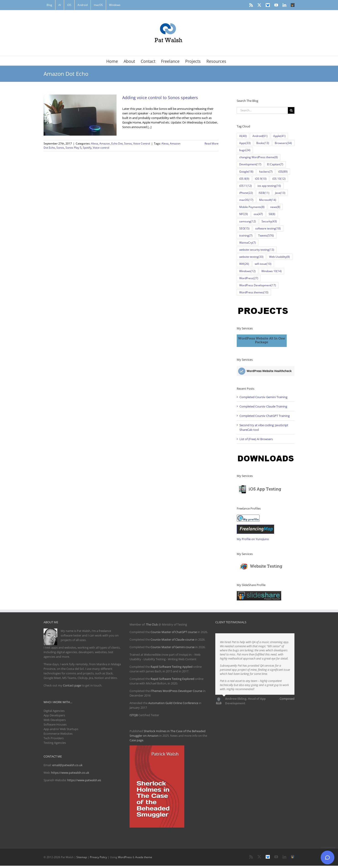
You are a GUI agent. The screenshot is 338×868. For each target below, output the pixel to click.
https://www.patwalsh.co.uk (70, 773)
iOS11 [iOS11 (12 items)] (246, 186)
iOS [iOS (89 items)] (283, 172)
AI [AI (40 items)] (243, 136)
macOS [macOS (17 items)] (246, 200)
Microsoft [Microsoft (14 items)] (268, 200)
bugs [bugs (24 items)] (245, 150)
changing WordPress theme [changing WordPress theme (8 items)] (259, 157)
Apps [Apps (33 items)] (245, 143)
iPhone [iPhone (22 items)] (246, 193)
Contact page (72, 685)
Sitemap (82, 857)
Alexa (95, 143)
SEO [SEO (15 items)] (244, 228)
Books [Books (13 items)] (263, 143)
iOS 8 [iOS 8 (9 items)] (244, 179)
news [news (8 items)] (275, 207)
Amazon (105, 143)
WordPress (125, 857)
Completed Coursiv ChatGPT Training (265, 416)
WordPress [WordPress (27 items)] (249, 278)
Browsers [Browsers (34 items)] (283, 143)
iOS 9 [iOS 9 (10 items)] (261, 179)
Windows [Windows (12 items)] (247, 271)
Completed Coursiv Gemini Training (263, 397)
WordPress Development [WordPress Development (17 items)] (258, 285)
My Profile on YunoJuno (253, 539)
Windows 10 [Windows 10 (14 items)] (272, 271)
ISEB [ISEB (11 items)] (264, 193)
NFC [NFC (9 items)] (244, 214)
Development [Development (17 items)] (250, 164)
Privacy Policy (98, 857)
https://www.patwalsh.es (84, 780)
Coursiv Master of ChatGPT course (174, 632)
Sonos (128, 143)
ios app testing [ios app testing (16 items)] (269, 186)
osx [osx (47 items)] (258, 214)
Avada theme (144, 857)
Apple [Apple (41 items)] (279, 136)
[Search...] (262, 110)
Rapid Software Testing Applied (172, 667)
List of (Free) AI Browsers (256, 439)
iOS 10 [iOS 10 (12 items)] (279, 179)
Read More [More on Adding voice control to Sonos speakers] (212, 143)
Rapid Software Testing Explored (172, 679)
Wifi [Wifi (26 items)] (244, 264)
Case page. (137, 740)
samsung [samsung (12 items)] (248, 221)
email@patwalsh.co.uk (67, 765)
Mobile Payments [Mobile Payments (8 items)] (252, 207)
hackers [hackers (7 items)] (266, 172)
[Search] (291, 110)
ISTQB (134, 715)
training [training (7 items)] (246, 235)
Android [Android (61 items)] (260, 136)
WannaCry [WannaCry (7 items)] (248, 243)
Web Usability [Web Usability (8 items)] (279, 257)
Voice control (101, 148)
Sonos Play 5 (73, 148)
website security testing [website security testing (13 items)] (257, 250)
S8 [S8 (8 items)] (272, 214)
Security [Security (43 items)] (269, 221)
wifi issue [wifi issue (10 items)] (263, 264)
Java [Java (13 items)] (280, 193)
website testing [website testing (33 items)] (251, 257)
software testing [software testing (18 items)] (268, 228)
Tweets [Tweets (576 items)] (266, 235)
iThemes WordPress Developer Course (176, 691)
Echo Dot (117, 143)
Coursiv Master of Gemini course (173, 647)
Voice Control (142, 143)
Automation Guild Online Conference (173, 703)
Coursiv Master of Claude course (173, 639)
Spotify (87, 148)
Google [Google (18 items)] (246, 172)
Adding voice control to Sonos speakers (160, 97)
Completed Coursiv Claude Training (263, 406)
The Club (152, 624)
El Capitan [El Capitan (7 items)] (275, 164)
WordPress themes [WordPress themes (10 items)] (254, 292)
